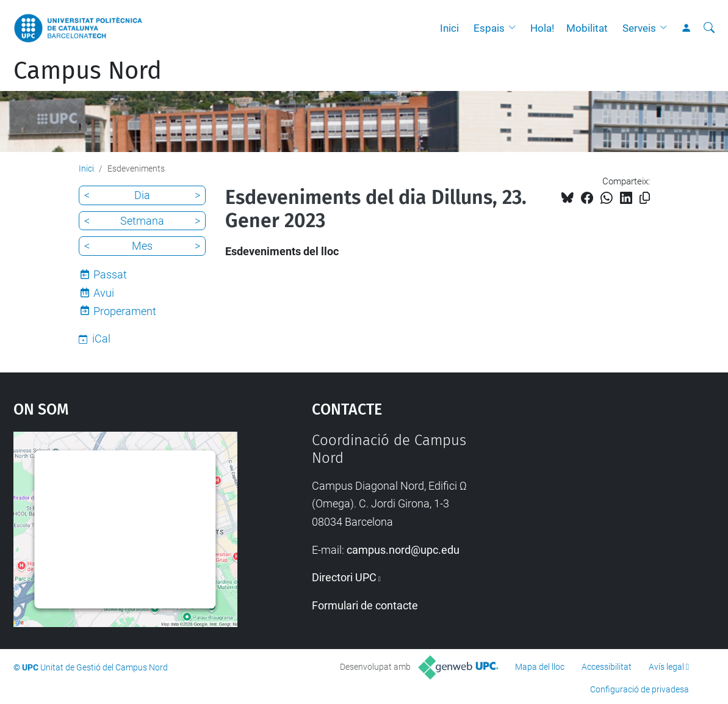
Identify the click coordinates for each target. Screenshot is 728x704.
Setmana (142, 221)
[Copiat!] (645, 198)
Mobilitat (587, 28)
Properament (125, 311)
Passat (110, 274)
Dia (142, 195)
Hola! (542, 28)
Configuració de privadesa (640, 689)
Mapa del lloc (540, 667)
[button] (515, 28)
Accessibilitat (607, 667)
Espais (489, 28)
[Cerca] (709, 28)
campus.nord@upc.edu (403, 550)
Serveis (639, 28)
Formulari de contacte (365, 605)
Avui (104, 293)
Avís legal (666, 667)
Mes (142, 246)
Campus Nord (88, 71)
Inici (449, 28)
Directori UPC (344, 577)
